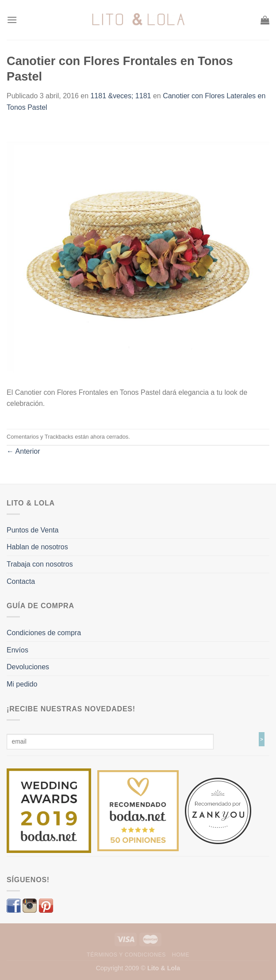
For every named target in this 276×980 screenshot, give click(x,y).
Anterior (23, 451)
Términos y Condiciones (126, 955)
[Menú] (12, 20)
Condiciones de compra (44, 633)
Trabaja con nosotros (40, 564)
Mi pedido (22, 684)
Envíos (17, 650)
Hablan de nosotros (37, 547)
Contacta (21, 581)
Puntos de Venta (33, 530)
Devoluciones (28, 667)
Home (181, 955)
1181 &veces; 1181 (121, 96)
